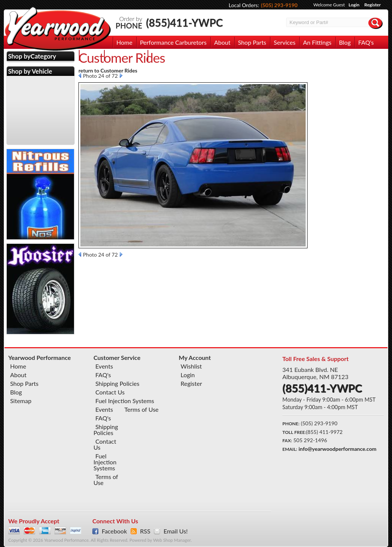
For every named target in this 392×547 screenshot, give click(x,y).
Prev (80, 76)
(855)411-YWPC (185, 23)
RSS (145, 531)
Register (372, 5)
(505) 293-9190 (279, 5)
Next (121, 76)
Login (354, 5)
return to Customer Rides (108, 70)
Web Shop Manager (172, 540)
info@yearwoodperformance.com (337, 449)
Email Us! (175, 531)
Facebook (114, 531)
